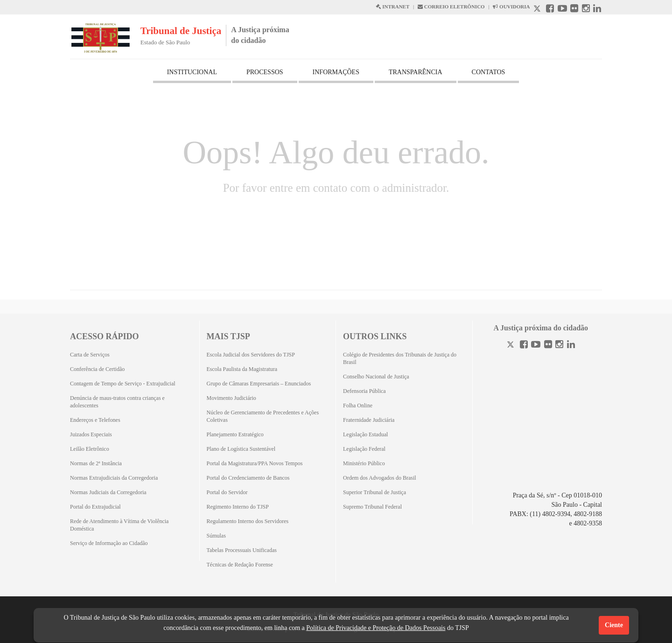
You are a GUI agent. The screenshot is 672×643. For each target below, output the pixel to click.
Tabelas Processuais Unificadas (242, 550)
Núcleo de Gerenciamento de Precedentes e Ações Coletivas (263, 416)
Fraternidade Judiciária (369, 420)
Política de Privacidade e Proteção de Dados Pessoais (376, 628)
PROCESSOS (265, 72)
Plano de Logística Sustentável (241, 449)
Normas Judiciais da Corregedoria (108, 492)
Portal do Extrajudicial (95, 507)
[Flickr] (548, 346)
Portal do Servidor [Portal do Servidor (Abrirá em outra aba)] (227, 492)
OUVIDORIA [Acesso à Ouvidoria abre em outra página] (511, 7)
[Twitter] (511, 346)
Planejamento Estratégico (235, 434)
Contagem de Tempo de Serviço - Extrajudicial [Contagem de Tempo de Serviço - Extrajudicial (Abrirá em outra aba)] (123, 384)
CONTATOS (489, 72)
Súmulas (216, 536)
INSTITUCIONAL (192, 72)
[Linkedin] (571, 346)
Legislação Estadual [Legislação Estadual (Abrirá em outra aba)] (365, 434)
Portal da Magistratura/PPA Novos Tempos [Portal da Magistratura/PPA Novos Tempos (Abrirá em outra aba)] (255, 463)
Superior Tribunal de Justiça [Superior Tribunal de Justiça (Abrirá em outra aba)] (374, 492)
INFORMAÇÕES (336, 72)
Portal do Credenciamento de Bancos (248, 478)
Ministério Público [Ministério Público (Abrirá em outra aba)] (364, 463)
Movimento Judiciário (231, 398)
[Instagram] (559, 346)
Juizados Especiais (91, 434)
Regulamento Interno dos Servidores (248, 521)
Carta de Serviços (90, 355)
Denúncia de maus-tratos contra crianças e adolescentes (117, 402)
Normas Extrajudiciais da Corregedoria (114, 478)
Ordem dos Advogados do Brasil (380, 478)
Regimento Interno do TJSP (238, 507)
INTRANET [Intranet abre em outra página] (392, 7)
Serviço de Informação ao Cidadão (109, 543)
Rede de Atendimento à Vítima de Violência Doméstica (119, 525)
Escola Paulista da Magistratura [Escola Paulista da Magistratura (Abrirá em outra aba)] (242, 369)
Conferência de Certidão (97, 369)
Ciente (614, 625)
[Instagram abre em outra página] (586, 10)
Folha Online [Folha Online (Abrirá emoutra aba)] (358, 405)
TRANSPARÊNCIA (416, 72)
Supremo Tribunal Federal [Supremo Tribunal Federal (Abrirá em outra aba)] (372, 507)
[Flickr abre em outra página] (574, 10)
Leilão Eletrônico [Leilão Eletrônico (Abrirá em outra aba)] (90, 449)
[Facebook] (524, 346)
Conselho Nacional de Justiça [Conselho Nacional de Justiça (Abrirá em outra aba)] (376, 377)
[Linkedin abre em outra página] (597, 10)
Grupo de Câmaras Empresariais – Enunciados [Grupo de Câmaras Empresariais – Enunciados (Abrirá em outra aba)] (259, 384)
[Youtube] (536, 346)
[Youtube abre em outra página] (562, 10)
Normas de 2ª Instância (96, 463)
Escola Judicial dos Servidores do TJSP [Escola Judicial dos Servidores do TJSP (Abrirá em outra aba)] (251, 355)
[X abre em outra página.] (538, 10)
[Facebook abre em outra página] (550, 10)
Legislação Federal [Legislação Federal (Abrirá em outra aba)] (364, 449)
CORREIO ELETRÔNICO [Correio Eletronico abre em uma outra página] (451, 7)
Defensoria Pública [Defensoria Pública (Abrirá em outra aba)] (364, 391)
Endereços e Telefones (95, 420)
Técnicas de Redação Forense (240, 565)
